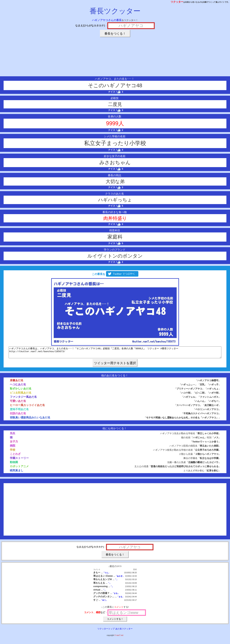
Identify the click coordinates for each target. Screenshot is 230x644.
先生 (13, 435)
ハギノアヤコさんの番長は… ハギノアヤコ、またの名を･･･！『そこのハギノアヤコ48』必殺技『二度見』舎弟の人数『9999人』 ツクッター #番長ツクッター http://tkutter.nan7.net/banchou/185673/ (115, 353)
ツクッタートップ (106, 631)
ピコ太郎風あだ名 (21, 395)
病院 (13, 448)
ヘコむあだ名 (18, 387)
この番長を (115, 274)
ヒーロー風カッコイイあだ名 (27, 407)
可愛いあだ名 (18, 403)
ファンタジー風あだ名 (23, 399)
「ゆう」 (104, 602)
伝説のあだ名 (18, 415)
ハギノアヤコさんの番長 (107, 20)
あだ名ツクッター (124, 631)
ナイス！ (114, 92)
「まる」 (116, 595)
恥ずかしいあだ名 (21, 391)
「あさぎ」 (120, 578)
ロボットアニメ (19, 468)
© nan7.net (119, 637)
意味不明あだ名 (19, 411)
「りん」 (106, 575)
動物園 (14, 464)
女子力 (14, 444)
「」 (116, 582)
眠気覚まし (17, 472)
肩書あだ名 (17, 382)
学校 (13, 452)
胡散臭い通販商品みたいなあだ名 (30, 420)
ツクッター (177, 2)
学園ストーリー (19, 460)
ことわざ (15, 456)
